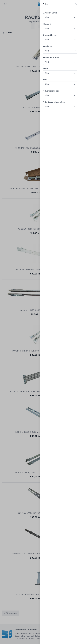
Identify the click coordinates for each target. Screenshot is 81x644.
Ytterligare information (54, 102)
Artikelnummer (50, 13)
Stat (45, 80)
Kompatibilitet (50, 35)
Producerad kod (51, 57)
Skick (46, 69)
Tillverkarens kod (51, 91)
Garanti (47, 24)
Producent (48, 46)
